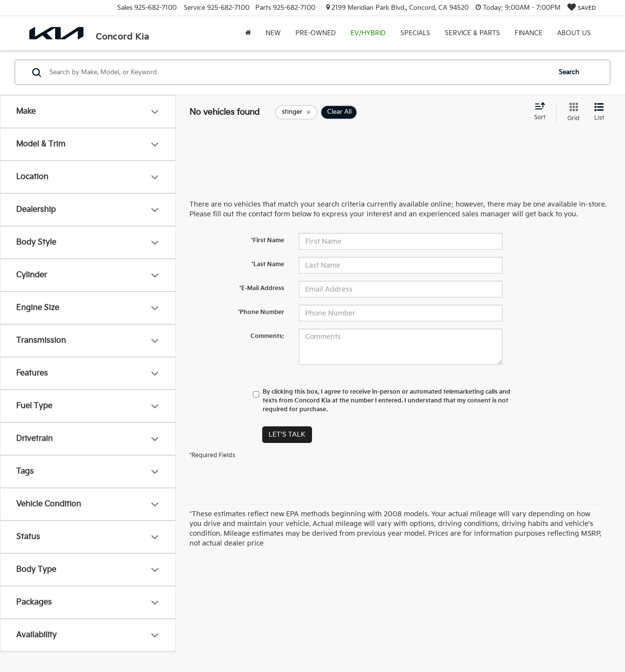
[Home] (248, 33)
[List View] (599, 112)
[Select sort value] (543, 112)
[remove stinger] (296, 112)
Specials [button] (415, 33)
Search (569, 72)
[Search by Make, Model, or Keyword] (299, 72)
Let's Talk (287, 434)
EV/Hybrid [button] (368, 33)
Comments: (267, 336)
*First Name (268, 241)
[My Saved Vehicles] (582, 8)
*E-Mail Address (262, 288)
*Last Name (268, 264)
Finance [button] (529, 33)
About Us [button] (574, 33)
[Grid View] (572, 112)
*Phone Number (261, 312)
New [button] (273, 33)
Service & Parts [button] (472, 33)
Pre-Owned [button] (316, 33)
